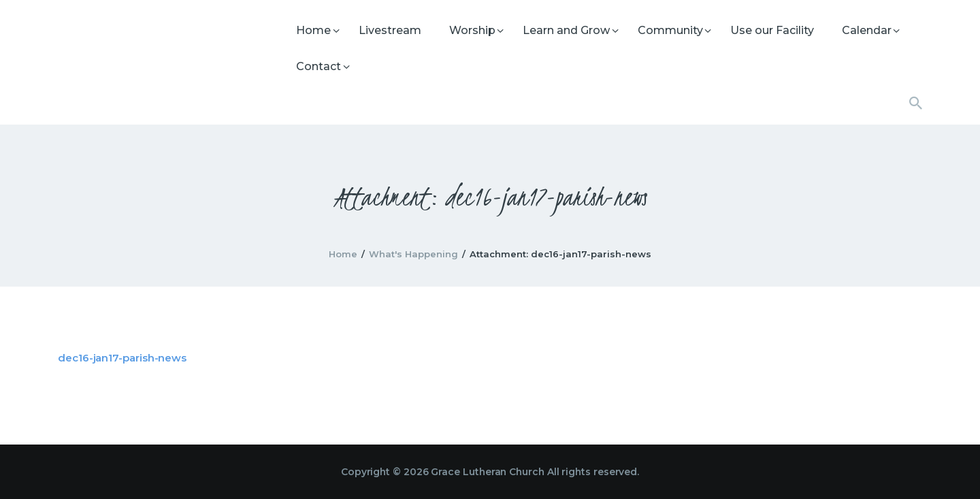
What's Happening (413, 254)
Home (343, 254)
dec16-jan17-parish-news (122, 358)
